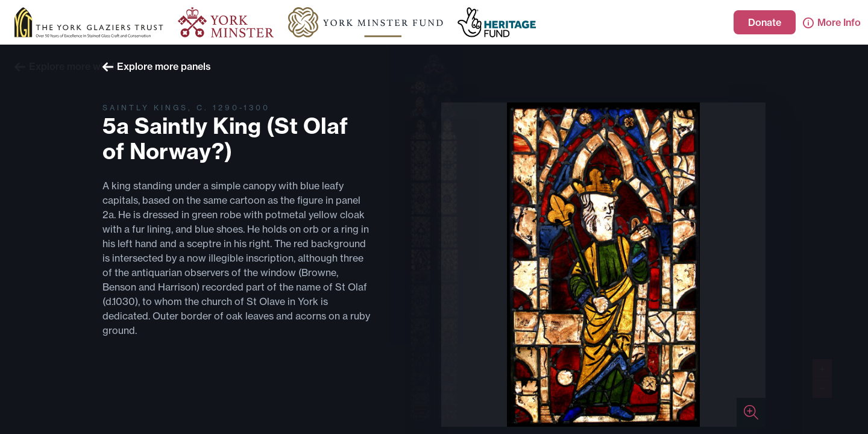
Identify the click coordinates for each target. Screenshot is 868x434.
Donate (765, 22)
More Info (832, 22)
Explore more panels (157, 66)
